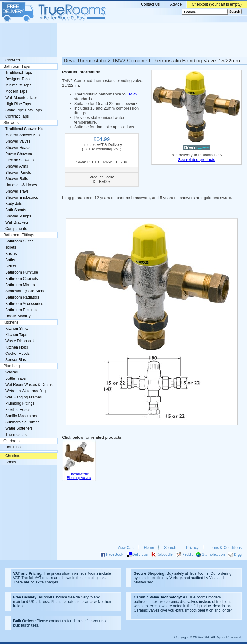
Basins (11, 254)
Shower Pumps (18, 216)
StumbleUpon (213, 554)
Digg (238, 554)
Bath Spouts (16, 210)
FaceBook (115, 554)
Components (16, 229)
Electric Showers (19, 160)
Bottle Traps (15, 378)
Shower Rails (17, 179)
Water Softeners (19, 428)
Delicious (140, 554)
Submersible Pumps (22, 422)
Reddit (187, 554)
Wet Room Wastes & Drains (29, 385)
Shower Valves (18, 141)
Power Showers (19, 154)
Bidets (11, 266)
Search (170, 548)
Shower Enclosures (22, 198)
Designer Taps (17, 79)
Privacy (192, 548)
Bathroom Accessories (24, 304)
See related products (196, 160)
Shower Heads (18, 148)
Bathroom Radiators (22, 297)
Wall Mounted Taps (21, 98)
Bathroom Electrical (22, 310)
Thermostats (16, 435)
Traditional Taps (19, 73)
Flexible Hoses (18, 410)
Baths (10, 260)
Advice (176, 4)
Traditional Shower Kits (25, 129)
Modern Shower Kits (22, 135)
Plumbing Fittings (20, 403)
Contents (13, 60)
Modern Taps (16, 91)
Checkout (13, 456)
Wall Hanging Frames (24, 397)
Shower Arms (17, 166)
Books (11, 462)
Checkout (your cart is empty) (217, 4)
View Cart (126, 548)
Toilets (11, 247)
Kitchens (11, 322)
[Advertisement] (123, 40)
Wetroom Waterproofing (25, 391)
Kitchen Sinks (17, 329)
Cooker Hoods (17, 354)
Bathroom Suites (19, 241)
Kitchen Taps (16, 335)
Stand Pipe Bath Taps (24, 110)
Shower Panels (18, 173)
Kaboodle (165, 554)
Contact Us (150, 4)
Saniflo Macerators (21, 416)
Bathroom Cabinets (22, 279)
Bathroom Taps (17, 66)
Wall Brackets (17, 222)
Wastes (12, 372)
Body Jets (14, 204)
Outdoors (12, 441)
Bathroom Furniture (22, 272)
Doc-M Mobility (18, 316)
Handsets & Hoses (21, 185)
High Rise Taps (18, 104)
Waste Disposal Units (23, 341)
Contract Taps (17, 116)
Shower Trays (17, 191)
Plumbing (12, 366)
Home (149, 548)
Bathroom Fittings (19, 235)
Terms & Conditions (225, 548)
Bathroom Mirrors (20, 285)
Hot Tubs (13, 447)
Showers (11, 123)
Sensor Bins (16, 360)
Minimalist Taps (18, 85)
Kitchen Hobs (17, 347)
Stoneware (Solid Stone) (26, 291)
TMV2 (132, 94)
